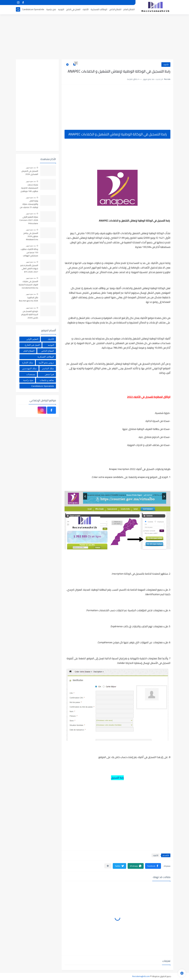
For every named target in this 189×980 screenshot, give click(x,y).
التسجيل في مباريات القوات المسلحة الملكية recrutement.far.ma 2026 (28, 285)
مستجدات (31, 374)
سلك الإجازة (28, 363)
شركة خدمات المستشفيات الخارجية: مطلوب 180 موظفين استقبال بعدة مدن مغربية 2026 (29, 188)
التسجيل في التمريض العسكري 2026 (30, 173)
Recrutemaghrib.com (141, 976)
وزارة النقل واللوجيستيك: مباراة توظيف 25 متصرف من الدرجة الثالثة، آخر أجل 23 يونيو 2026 (29, 204)
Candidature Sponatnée (33, 10)
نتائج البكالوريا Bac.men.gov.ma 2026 (29, 299)
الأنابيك (86, 10)
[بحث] (18, 10)
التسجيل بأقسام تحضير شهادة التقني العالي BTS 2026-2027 (29, 269)
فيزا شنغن (49, 374)
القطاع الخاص (115, 10)
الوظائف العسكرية (99, 10)
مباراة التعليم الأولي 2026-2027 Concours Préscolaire (29, 220)
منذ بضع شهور (31, 168)
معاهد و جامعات (47, 380)
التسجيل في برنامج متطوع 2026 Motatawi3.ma (31, 236)
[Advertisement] (95, 37)
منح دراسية (51, 10)
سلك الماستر (48, 368)
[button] (153, 866)
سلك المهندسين (29, 368)
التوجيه (61, 10)
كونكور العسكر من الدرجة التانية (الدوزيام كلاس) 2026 (30, 315)
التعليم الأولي (32, 339)
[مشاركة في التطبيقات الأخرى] (108, 866)
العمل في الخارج (73, 10)
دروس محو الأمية (46, 363)
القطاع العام (129, 10)
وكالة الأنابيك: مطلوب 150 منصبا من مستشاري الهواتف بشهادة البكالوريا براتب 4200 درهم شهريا (29, 253)
